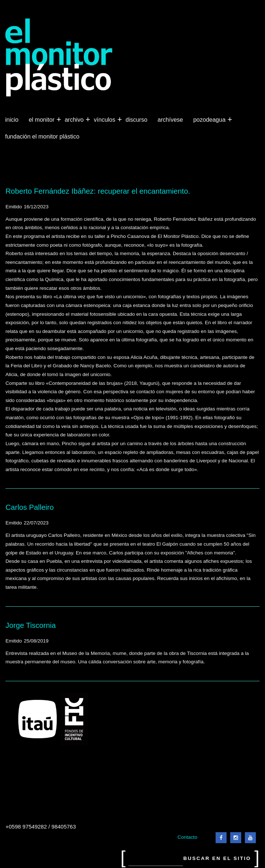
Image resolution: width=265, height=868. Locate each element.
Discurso (137, 120)
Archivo (75, 120)
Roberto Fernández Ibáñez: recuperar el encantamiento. (98, 191)
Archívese (170, 120)
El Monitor (42, 120)
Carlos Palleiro (30, 507)
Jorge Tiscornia (31, 625)
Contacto (187, 837)
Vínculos (105, 120)
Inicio (12, 120)
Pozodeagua (210, 120)
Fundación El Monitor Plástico (42, 137)
